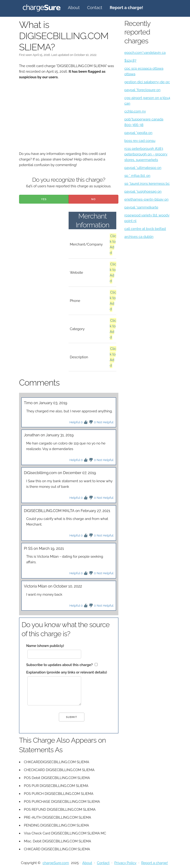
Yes (44, 199)
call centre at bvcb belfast (145, 229)
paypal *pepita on (138, 133)
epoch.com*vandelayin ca (145, 53)
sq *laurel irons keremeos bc (147, 184)
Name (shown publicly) (45, 646)
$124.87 (130, 61)
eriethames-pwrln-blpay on (147, 199)
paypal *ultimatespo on (143, 168)
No (94, 199)
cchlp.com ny (135, 111)
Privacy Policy (125, 863)
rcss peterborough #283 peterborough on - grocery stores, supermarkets (146, 154)
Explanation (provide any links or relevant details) (67, 672)
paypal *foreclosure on (142, 90)
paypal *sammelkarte (141, 207)
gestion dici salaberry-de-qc (147, 82)
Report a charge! (155, 863)
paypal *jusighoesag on (143, 191)
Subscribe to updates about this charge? (60, 665)
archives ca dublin (139, 237)
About (74, 8)
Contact (95, 8)
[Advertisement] (69, 118)
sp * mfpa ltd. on (137, 176)
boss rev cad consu (140, 141)
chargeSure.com (56, 863)
